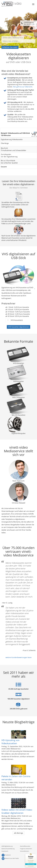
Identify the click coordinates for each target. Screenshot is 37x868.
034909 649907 (29, 23)
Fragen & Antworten (26, 849)
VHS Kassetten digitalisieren (18, 327)
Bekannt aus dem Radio (10, 858)
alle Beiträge (18, 833)
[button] (2, 288)
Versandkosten (24, 851)
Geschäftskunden (25, 846)
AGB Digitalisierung (7, 846)
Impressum (5, 851)
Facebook (6, 855)
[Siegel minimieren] (35, 855)
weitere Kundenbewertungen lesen (19, 657)
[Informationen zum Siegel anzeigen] (31, 866)
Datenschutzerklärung (8, 849)
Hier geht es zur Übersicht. (23, 87)
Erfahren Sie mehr (10, 47)
